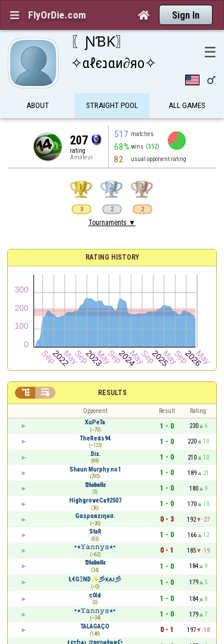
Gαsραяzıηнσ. (95, 516)
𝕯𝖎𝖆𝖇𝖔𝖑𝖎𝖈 (95, 485)
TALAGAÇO (95, 626)
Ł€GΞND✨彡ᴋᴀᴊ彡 (95, 579)
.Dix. (95, 454)
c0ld (95, 595)
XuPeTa (95, 422)
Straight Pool (112, 106)
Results (112, 393)
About (38, 106)
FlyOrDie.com (57, 15)
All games (187, 106)
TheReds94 (95, 438)
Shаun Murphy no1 (95, 469)
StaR (95, 531)
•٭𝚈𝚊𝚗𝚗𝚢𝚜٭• (95, 547)
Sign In (186, 15)
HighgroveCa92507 (95, 500)
